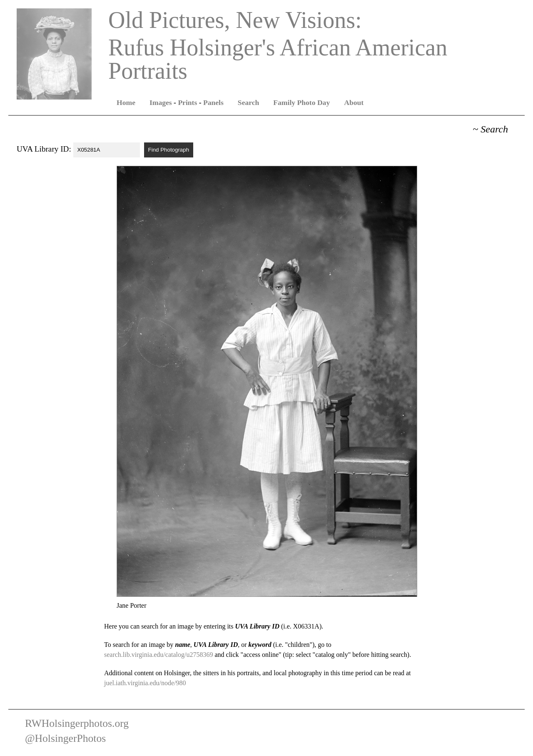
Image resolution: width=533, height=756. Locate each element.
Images (161, 102)
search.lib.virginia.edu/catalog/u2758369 (158, 655)
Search (248, 102)
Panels (213, 102)
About (354, 102)
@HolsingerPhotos (65, 738)
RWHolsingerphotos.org (77, 723)
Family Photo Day (301, 102)
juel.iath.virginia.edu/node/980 (145, 683)
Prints (187, 102)
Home (126, 102)
